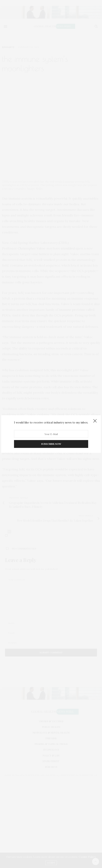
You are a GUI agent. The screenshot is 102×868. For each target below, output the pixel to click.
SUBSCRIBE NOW (51, 444)
